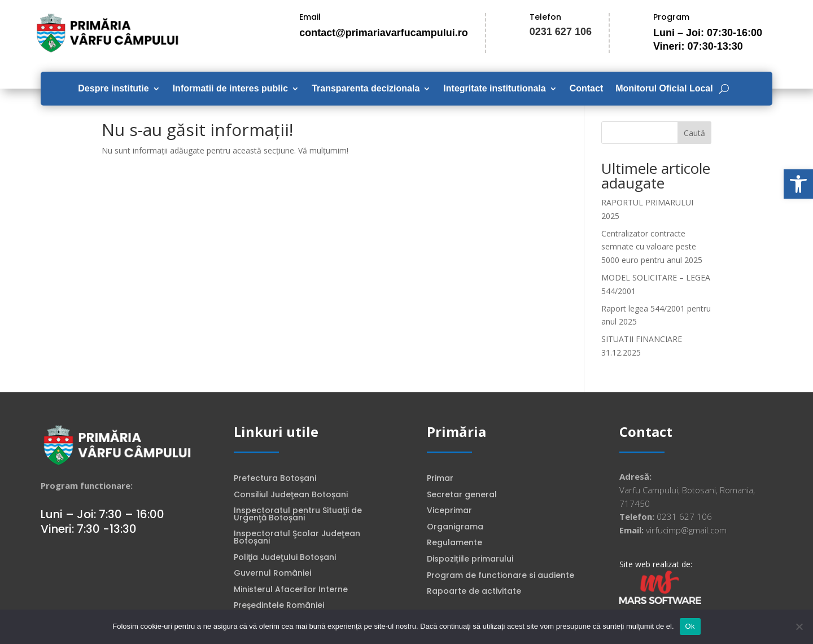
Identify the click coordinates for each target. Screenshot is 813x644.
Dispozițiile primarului (470, 560)
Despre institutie (113, 89)
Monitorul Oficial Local (664, 89)
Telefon (545, 17)
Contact (587, 89)
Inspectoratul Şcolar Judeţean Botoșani (297, 538)
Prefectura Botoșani (275, 479)
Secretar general (462, 496)
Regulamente (454, 544)
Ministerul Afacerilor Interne (291, 590)
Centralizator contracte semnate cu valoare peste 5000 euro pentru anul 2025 (652, 247)
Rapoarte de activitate (474, 592)
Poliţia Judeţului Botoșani (285, 558)
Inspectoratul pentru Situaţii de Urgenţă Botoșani (298, 515)
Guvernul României (272, 574)
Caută (694, 133)
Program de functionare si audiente (501, 576)
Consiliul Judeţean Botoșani (291, 496)
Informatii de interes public (230, 89)
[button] (798, 184)
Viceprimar (449, 511)
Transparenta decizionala (366, 89)
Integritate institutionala (494, 89)
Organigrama (455, 528)
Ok (690, 626)
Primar (440, 479)
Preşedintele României (279, 606)
